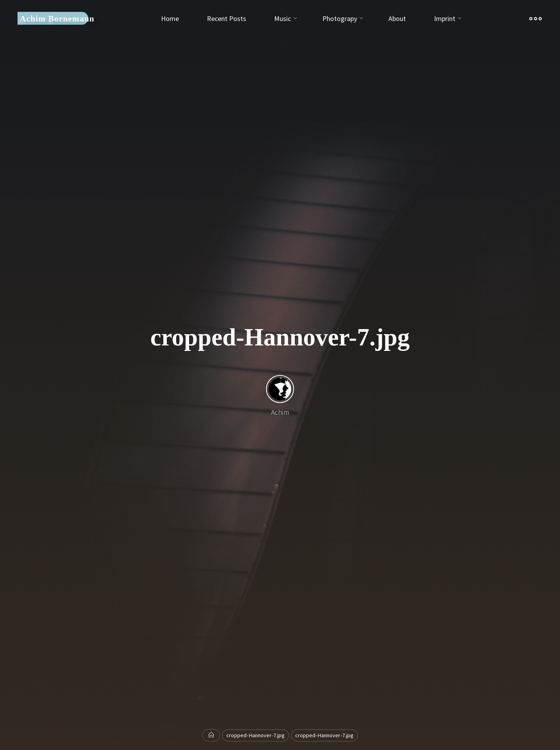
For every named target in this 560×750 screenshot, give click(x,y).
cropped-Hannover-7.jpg (255, 735)
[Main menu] (535, 18)
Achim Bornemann (57, 18)
